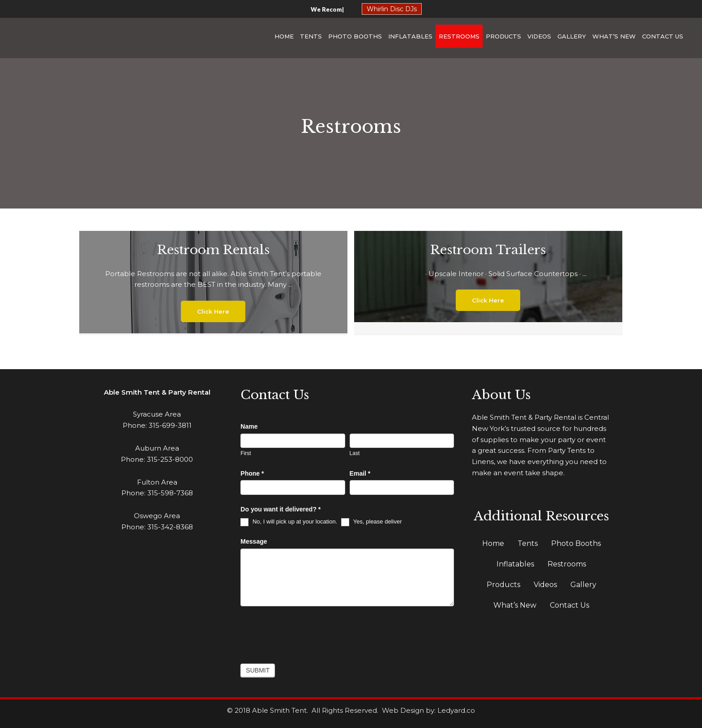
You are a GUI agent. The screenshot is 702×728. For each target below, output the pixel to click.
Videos (539, 36)
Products (503, 36)
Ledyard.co (456, 710)
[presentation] (308, 633)
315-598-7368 (170, 493)
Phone (252, 473)
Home (284, 36)
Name (249, 426)
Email (360, 473)
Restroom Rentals (213, 250)
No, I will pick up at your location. (289, 522)
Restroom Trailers (488, 250)
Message (254, 541)
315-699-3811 (170, 425)
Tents (311, 36)
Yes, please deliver (371, 522)
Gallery (572, 36)
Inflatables (410, 36)
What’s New (614, 36)
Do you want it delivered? (280, 509)
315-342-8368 (170, 527)
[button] (213, 311)
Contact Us (663, 36)
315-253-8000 (170, 459)
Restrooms (459, 36)
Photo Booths (355, 36)
